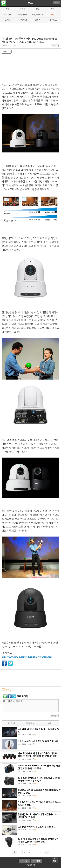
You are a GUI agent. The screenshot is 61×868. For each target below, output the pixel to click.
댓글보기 (7, 52)
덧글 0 (6, 690)
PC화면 (37, 861)
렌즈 (38, 9)
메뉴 (57, 3)
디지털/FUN (23, 20)
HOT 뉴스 (53, 20)
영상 (53, 15)
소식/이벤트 (22, 15)
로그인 (24, 861)
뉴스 (30, 3)
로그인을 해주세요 (31, 706)
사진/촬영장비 (38, 15)
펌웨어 (38, 20)
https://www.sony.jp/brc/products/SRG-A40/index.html (27, 657)
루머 (53, 9)
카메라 (23, 9)
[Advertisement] (31, 29)
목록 (49, 723)
